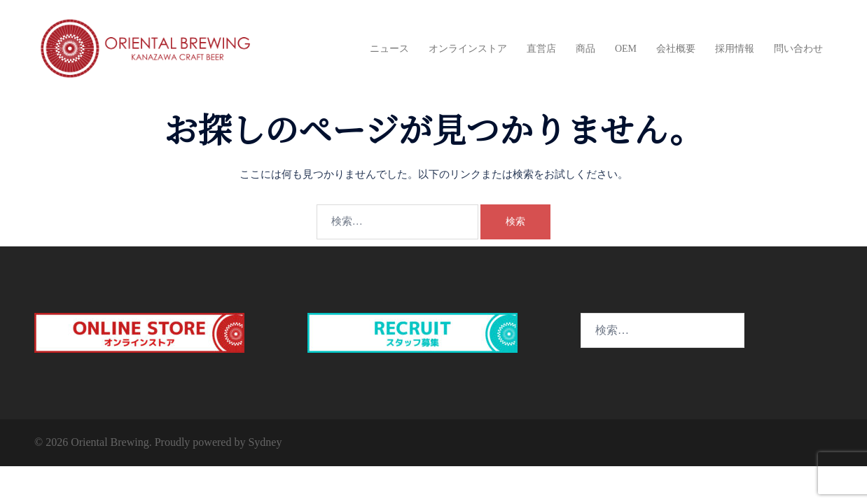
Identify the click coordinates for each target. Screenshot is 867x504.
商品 (585, 49)
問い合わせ (798, 49)
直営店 (541, 49)
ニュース (389, 49)
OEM (626, 49)
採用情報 (735, 49)
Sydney (265, 442)
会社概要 (676, 49)
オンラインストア (468, 49)
